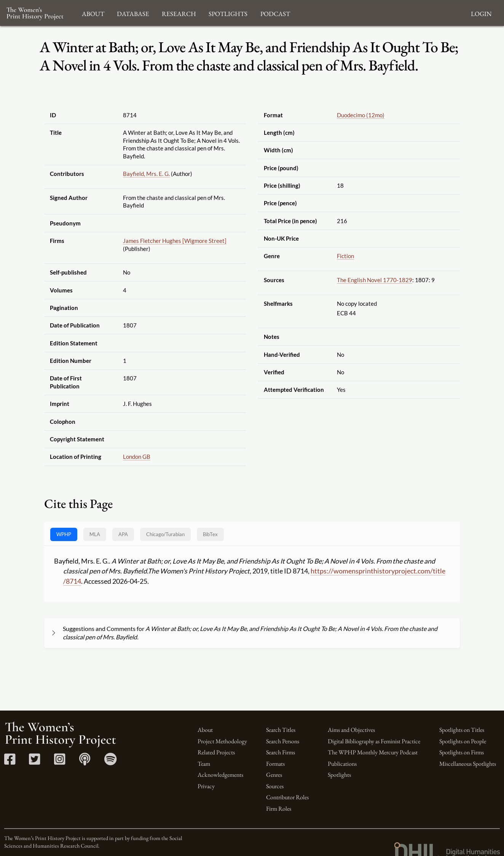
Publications (342, 764)
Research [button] (179, 13)
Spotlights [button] (228, 13)
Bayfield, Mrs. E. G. (146, 174)
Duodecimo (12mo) (361, 115)
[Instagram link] (60, 762)
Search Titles (281, 730)
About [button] (93, 13)
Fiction (345, 256)
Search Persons (283, 741)
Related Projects (216, 752)
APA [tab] (123, 534)
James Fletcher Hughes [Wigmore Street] (175, 241)
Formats (275, 764)
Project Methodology (222, 741)
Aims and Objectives (351, 730)
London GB (137, 457)
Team (204, 764)
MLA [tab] (95, 534)
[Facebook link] (10, 762)
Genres (274, 775)
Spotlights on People (463, 741)
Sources (275, 786)
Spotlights (339, 775)
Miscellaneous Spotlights (468, 764)
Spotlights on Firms (462, 752)
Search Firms (281, 752)
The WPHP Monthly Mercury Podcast (373, 752)
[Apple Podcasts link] (85, 762)
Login (481, 13)
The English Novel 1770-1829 (375, 280)
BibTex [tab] (210, 534)
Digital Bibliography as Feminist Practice (374, 741)
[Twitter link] (34, 762)
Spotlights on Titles (462, 730)
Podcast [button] (275, 13)
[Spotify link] (111, 762)
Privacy (206, 786)
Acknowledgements (220, 775)
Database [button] (133, 13)
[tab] (165, 534)
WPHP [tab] (64, 534)
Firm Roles (279, 809)
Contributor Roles (287, 797)
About (205, 730)
